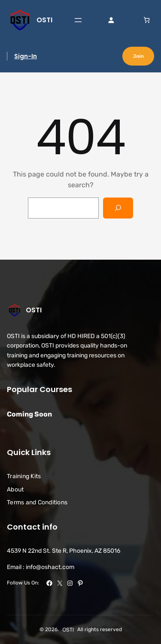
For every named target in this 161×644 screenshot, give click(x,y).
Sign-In (26, 56)
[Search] (118, 208)
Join (138, 56)
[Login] (111, 20)
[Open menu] (78, 20)
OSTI (44, 20)
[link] (147, 20)
